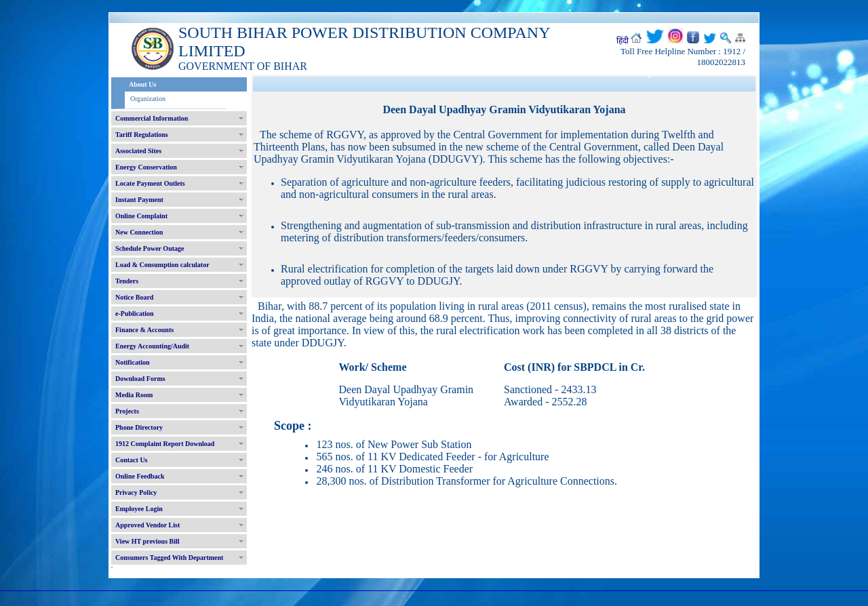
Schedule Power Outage (150, 248)
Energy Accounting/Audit (152, 346)
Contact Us (132, 460)
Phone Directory (139, 427)
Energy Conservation (146, 167)
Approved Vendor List (147, 525)
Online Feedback (140, 476)
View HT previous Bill (147, 541)
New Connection (139, 232)
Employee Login (139, 509)
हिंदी (623, 41)
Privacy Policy (136, 492)
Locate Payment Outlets (150, 183)
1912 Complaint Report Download (165, 444)
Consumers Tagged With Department (169, 558)
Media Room (134, 395)
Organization (148, 99)
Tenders (127, 281)
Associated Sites (138, 151)
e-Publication (135, 314)
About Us (142, 84)
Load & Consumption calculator (162, 265)
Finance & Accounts (144, 330)
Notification (133, 362)
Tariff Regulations (142, 135)
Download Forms (140, 379)
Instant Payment (139, 200)
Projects (127, 411)
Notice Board (134, 297)
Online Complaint (141, 216)
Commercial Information (152, 118)
